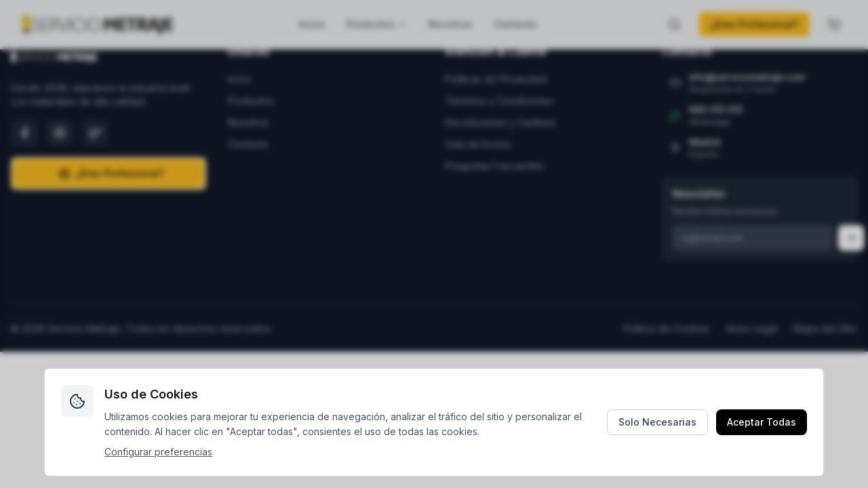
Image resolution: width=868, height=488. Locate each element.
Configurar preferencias (158, 452)
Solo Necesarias (657, 422)
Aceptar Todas (762, 422)
